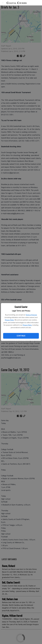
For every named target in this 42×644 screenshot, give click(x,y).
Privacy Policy (9, 320)
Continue (21, 336)
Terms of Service (31, 315)
